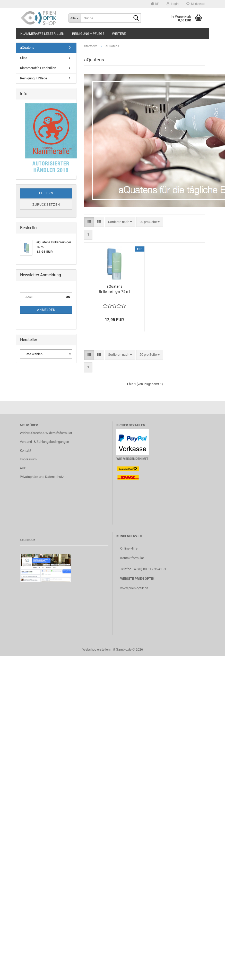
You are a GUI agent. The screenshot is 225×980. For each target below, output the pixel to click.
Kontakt (25, 450)
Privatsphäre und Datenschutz (42, 477)
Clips (24, 58)
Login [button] (173, 4)
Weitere (119, 34)
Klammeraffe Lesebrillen (42, 34)
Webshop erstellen (96, 649)
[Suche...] (74, 18)
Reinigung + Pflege (88, 34)
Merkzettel (196, 4)
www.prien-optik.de (134, 588)
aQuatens (27, 48)
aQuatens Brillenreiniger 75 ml (114, 289)
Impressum (28, 459)
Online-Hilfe (129, 548)
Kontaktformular (132, 558)
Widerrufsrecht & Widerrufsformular (46, 433)
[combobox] (120, 222)
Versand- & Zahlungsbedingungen (44, 442)
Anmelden (46, 310)
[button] (155, 4)
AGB (23, 468)
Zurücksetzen (46, 205)
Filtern (46, 193)
